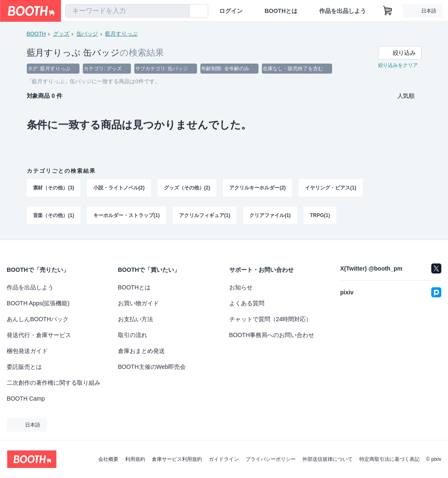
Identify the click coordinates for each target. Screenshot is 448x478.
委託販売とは (24, 367)
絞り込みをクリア (398, 65)
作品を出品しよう (343, 11)
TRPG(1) (320, 215)
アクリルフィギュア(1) (205, 215)
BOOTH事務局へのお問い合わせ (272, 335)
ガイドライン (224, 459)
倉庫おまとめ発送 (141, 351)
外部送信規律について (328, 459)
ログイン (231, 11)
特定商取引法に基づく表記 (389, 459)
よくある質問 (247, 303)
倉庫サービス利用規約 (177, 459)
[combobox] (127, 11)
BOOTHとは (281, 11)
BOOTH (36, 34)
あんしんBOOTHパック (38, 319)
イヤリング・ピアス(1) (331, 188)
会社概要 (108, 459)
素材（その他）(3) (54, 188)
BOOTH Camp (26, 399)
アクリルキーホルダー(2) (258, 188)
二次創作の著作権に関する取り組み (54, 383)
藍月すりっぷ (121, 34)
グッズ (61, 34)
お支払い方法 (136, 319)
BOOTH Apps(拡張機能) (38, 303)
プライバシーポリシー (271, 459)
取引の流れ (133, 335)
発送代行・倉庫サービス (39, 335)
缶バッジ (87, 34)
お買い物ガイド (138, 303)
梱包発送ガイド (27, 351)
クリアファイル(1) (270, 215)
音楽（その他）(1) (54, 215)
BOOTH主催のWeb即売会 (152, 367)
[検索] (181, 11)
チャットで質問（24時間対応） (271, 319)
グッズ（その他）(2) (187, 188)
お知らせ (241, 287)
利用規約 (135, 459)
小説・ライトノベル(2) (119, 188)
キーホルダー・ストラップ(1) (127, 215)
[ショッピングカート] (388, 11)
